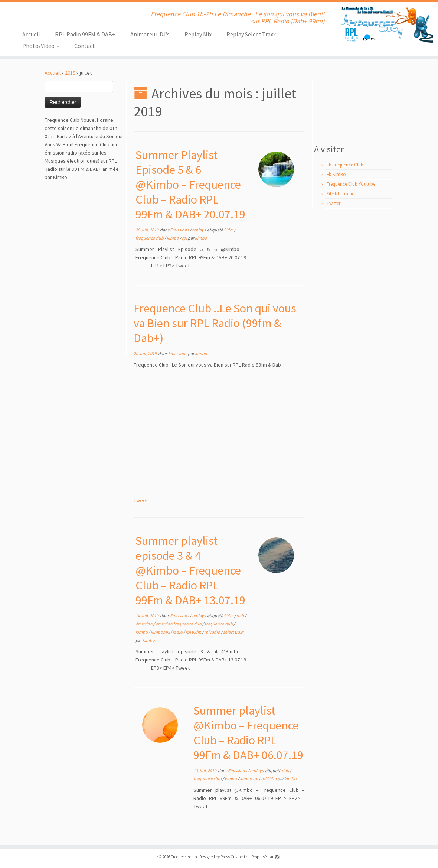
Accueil (31, 34)
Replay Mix (198, 34)
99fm (229, 230)
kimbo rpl (249, 779)
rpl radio (213, 632)
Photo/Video (41, 46)
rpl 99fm (194, 632)
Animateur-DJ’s (150, 34)
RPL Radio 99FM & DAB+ (85, 34)
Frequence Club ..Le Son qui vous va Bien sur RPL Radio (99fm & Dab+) (215, 323)
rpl (185, 238)
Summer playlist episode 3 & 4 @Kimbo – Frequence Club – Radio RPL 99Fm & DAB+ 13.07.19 (190, 570)
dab (241, 616)
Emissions (180, 230)
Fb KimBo (336, 174)
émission (144, 624)
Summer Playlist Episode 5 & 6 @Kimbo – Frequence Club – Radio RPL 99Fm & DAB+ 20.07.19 (190, 185)
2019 (70, 73)
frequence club (150, 238)
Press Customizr (235, 857)
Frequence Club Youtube (351, 184)
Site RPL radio (341, 194)
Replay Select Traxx (251, 34)
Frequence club (184, 857)
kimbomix (161, 632)
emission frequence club (179, 624)
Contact (85, 46)
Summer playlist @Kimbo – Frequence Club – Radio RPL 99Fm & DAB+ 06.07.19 (248, 733)
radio (178, 632)
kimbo (173, 238)
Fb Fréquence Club (345, 165)
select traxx (233, 632)
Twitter (334, 203)
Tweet (141, 500)
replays (199, 230)
